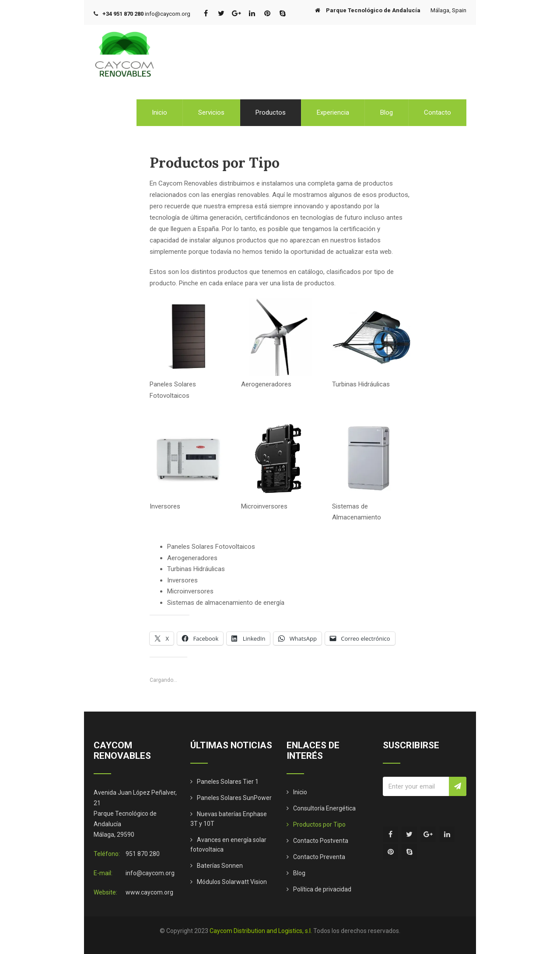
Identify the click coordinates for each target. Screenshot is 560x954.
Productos (271, 112)
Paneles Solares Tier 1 (228, 782)
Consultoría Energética (324, 808)
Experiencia (333, 112)
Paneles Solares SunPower (234, 798)
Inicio (159, 112)
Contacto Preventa (319, 857)
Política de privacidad (322, 889)
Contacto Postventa (321, 841)
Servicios (211, 112)
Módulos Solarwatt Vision (232, 882)
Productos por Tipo (319, 824)
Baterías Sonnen (220, 866)
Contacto (437, 112)
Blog (387, 112)
